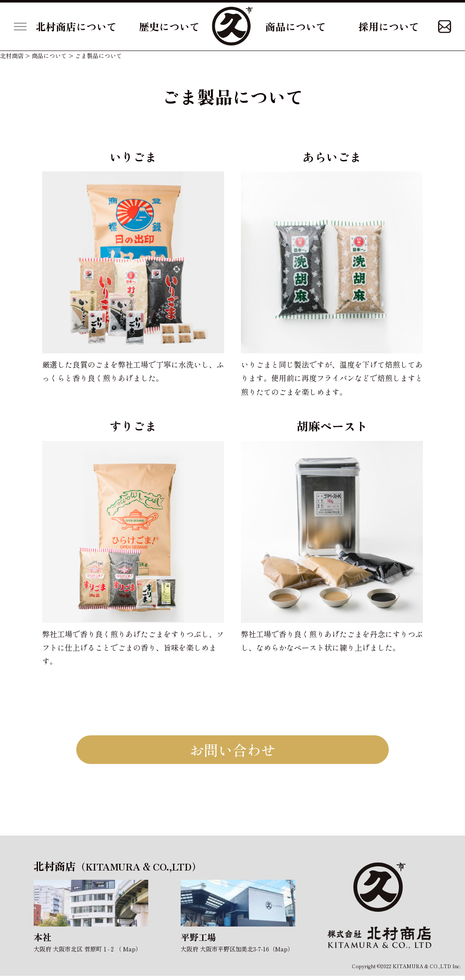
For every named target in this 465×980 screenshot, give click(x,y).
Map (129, 953)
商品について (296, 26)
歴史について (169, 26)
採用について (389, 26)
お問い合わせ (232, 752)
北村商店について (76, 26)
